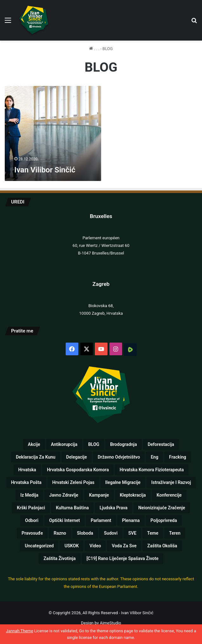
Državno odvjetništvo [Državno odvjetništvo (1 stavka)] (119, 457)
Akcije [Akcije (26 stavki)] (34, 444)
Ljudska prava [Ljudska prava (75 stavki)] (114, 508)
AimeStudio (111, 623)
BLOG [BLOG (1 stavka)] (94, 444)
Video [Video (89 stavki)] (95, 546)
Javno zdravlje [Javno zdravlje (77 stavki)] (64, 495)
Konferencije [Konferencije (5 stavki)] (169, 495)
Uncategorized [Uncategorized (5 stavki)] (39, 546)
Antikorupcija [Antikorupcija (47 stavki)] (64, 444)
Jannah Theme (20, 631)
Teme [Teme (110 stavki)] (153, 533)
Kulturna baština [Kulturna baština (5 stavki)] (72, 508)
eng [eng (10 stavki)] (154, 457)
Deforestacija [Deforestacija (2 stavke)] (161, 444)
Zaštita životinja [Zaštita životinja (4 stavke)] (59, 558)
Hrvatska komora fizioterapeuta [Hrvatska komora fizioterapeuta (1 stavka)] (152, 470)
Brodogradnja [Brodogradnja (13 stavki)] (124, 444)
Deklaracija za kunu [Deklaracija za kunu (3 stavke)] (36, 457)
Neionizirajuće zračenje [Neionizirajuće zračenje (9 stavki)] (162, 508)
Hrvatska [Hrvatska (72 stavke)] (27, 470)
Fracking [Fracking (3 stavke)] (178, 457)
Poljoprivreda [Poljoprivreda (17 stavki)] (164, 520)
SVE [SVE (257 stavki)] (133, 533)
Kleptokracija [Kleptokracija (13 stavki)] (133, 495)
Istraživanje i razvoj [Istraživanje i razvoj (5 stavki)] (171, 482)
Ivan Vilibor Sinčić (45, 170)
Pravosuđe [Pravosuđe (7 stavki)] (32, 533)
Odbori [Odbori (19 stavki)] (32, 520)
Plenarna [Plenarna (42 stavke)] (131, 520)
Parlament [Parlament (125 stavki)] (101, 520)
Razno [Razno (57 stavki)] (60, 533)
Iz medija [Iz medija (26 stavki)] (29, 495)
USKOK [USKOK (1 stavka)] (72, 546)
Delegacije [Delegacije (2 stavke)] (77, 457)
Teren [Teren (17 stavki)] (175, 533)
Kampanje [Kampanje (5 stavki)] (99, 495)
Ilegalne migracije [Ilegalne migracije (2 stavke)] (123, 482)
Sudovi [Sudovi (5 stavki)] (111, 533)
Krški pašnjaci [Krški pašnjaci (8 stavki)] (31, 508)
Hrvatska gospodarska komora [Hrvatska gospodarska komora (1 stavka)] (78, 470)
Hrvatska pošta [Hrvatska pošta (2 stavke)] (26, 482)
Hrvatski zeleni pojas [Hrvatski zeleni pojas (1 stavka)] (73, 482)
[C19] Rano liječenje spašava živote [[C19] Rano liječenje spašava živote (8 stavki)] (123, 558)
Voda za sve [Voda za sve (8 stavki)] (124, 546)
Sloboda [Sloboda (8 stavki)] (85, 533)
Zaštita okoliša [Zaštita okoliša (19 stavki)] (162, 546)
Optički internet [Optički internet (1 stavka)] (65, 520)
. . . (94, 49)
